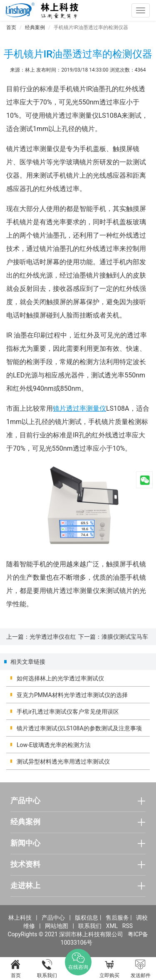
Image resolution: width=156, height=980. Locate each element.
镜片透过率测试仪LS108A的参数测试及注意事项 (79, 728)
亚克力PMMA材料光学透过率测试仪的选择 (72, 695)
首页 (11, 27)
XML (112, 926)
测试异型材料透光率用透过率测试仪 (63, 762)
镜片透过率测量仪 (79, 408)
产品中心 (53, 918)
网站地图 (57, 926)
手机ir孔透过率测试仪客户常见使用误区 (68, 712)
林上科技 (20, 918)
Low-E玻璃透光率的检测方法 (54, 745)
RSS (128, 926)
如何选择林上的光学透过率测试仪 (60, 678)
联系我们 (90, 926)
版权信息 (87, 918)
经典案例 (35, 27)
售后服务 (117, 918)
